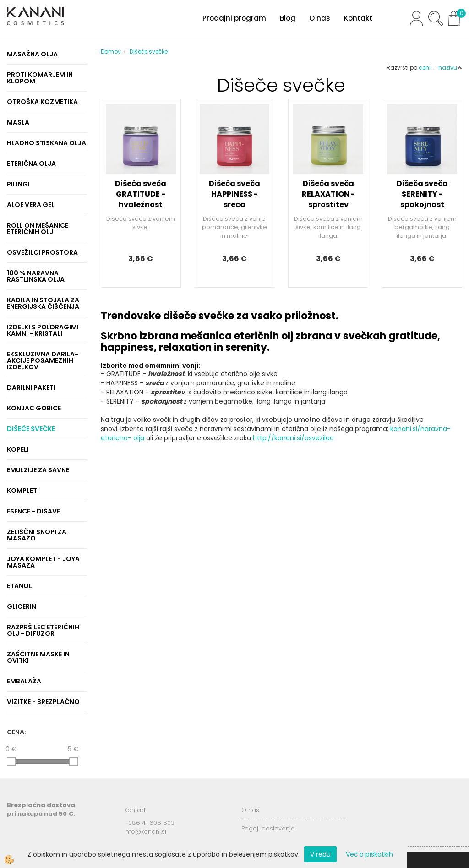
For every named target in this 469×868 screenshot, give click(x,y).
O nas (320, 18)
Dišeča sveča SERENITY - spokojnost (422, 194)
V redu (320, 854)
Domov (111, 52)
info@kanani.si (145, 832)
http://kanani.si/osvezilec (293, 438)
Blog (288, 18)
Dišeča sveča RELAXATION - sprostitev (328, 194)
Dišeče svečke (149, 52)
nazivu (450, 68)
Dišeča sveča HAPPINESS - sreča (234, 194)
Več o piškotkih (369, 854)
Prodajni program (234, 18)
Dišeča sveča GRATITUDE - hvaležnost (141, 194)
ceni (427, 68)
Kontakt (358, 18)
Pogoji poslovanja (268, 828)
